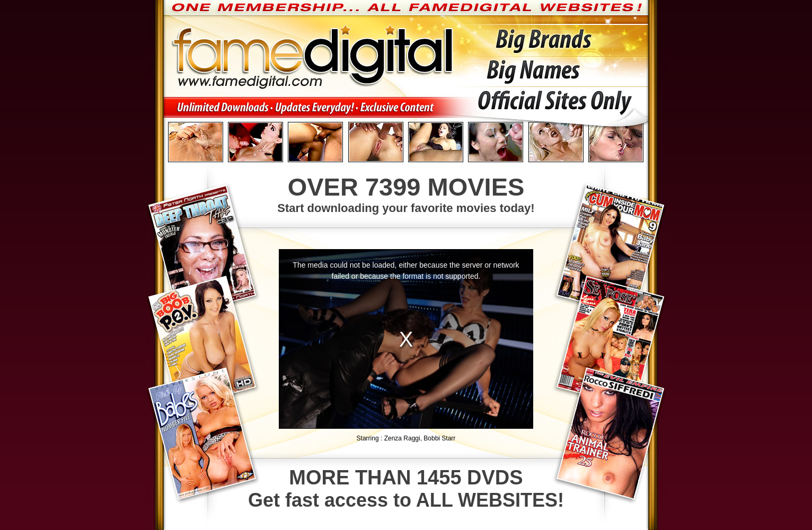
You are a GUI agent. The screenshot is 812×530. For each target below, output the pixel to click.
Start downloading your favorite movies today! (406, 193)
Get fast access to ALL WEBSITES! (406, 489)
